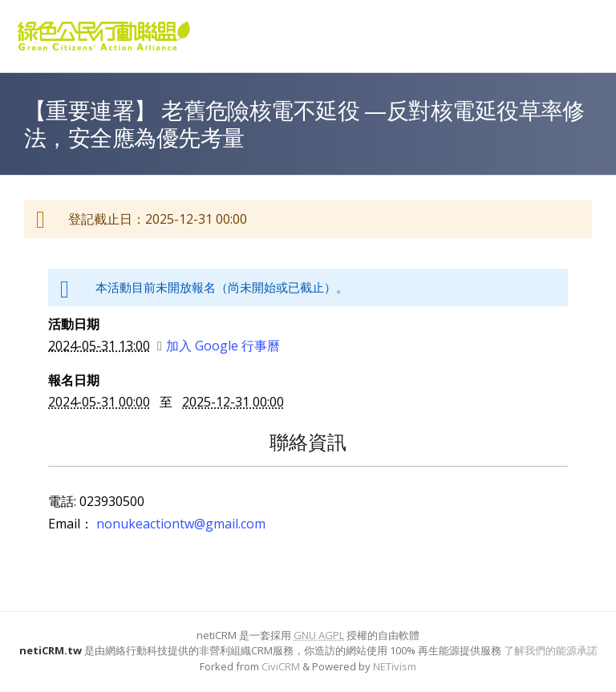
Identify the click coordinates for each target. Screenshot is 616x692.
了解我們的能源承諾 (551, 650)
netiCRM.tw (51, 650)
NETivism (395, 666)
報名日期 (74, 380)
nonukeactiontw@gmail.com (181, 524)
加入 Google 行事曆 (219, 346)
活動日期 (74, 324)
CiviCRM (281, 666)
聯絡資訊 (308, 441)
